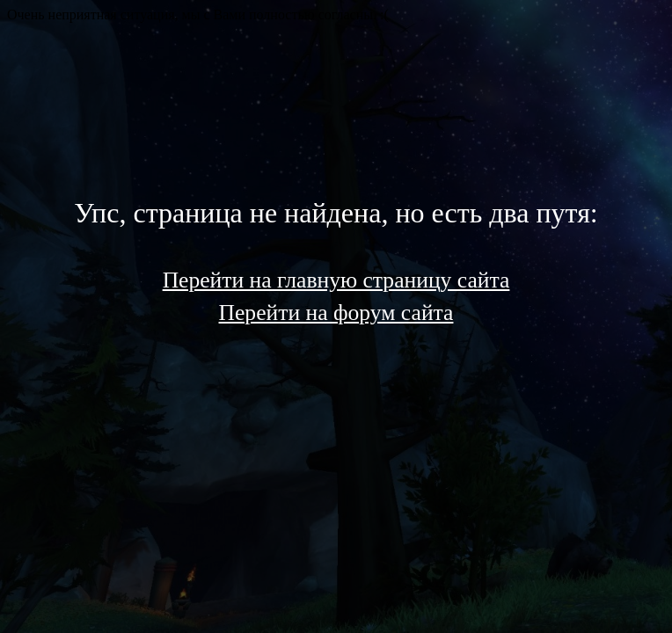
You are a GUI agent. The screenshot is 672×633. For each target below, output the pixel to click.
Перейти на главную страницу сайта (336, 280)
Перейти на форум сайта (336, 313)
